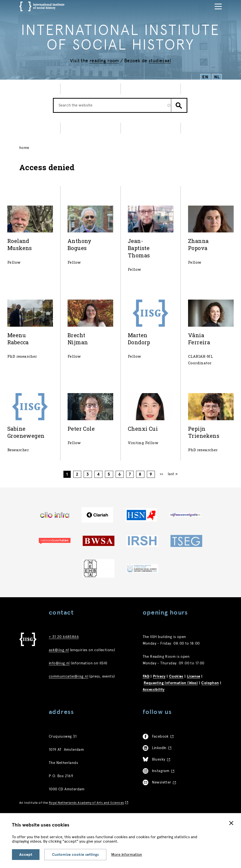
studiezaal (160, 61)
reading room (104, 61)
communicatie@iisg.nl (69, 676)
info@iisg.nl (59, 663)
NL (217, 77)
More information (127, 855)
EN (205, 77)
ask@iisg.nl (59, 650)
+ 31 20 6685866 (64, 637)
